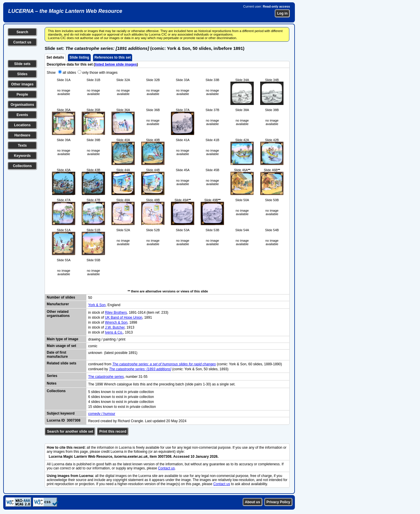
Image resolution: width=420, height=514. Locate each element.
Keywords (22, 156)
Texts (22, 145)
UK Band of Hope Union (124, 317)
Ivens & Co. (114, 332)
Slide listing (79, 57)
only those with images (100, 73)
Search (22, 32)
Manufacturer (58, 304)
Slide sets (22, 64)
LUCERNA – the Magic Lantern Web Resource (65, 11)
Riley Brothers (116, 313)
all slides (69, 73)
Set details (55, 57)
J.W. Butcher (115, 327)
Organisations (22, 105)
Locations (22, 125)
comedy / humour (102, 414)
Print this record (113, 431)
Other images (22, 84)
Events (22, 115)
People (22, 94)
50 (90, 298)
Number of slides (61, 297)
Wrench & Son (116, 322)
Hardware (22, 135)
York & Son (97, 305)
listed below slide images (116, 64)
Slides (22, 74)
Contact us (22, 42)
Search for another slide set (70, 431)
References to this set (113, 57)
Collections (22, 166)
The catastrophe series (106, 377)
